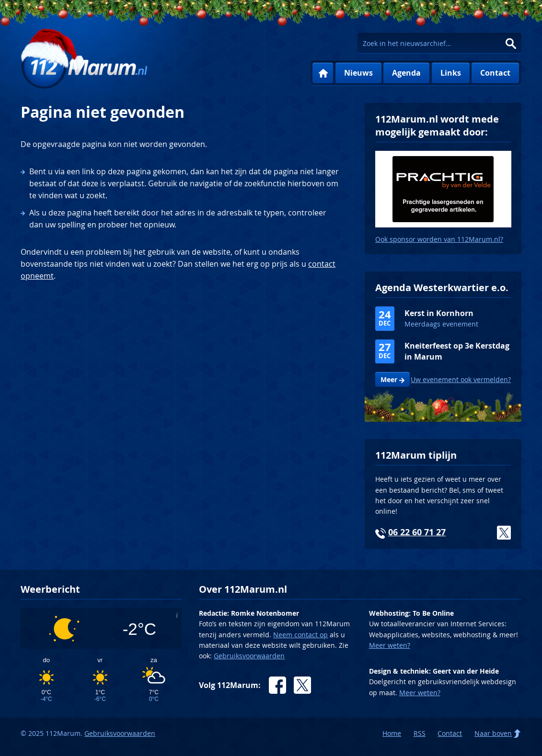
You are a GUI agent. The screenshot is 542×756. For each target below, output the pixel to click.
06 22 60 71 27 (417, 532)
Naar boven (493, 733)
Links (451, 73)
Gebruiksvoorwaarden (249, 656)
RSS (420, 733)
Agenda (406, 73)
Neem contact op (300, 635)
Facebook (277, 685)
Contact (495, 73)
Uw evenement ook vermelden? (461, 379)
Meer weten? (390, 645)
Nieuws (358, 73)
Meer (389, 380)
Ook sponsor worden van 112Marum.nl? (439, 239)
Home (323, 73)
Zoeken (511, 43)
